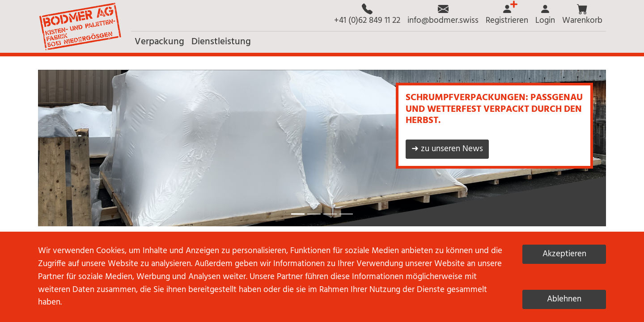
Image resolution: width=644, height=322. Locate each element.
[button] (582, 15)
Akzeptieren (564, 254)
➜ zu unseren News (447, 149)
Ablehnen (564, 299)
